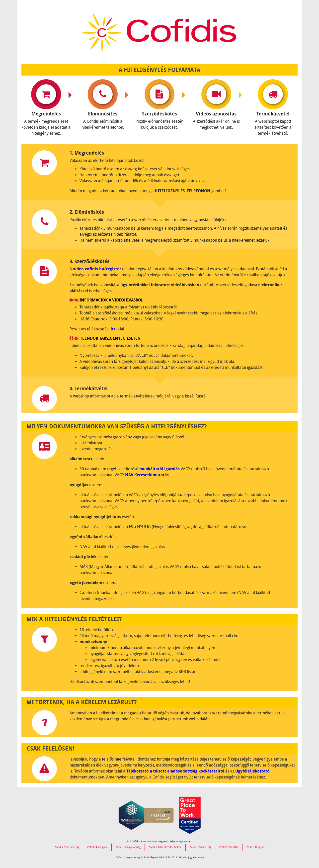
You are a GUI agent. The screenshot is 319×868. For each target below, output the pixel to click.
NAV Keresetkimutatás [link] (147, 475)
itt (113, 329)
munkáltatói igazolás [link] (159, 469)
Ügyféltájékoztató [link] (252, 771)
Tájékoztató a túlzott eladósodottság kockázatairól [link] (175, 771)
